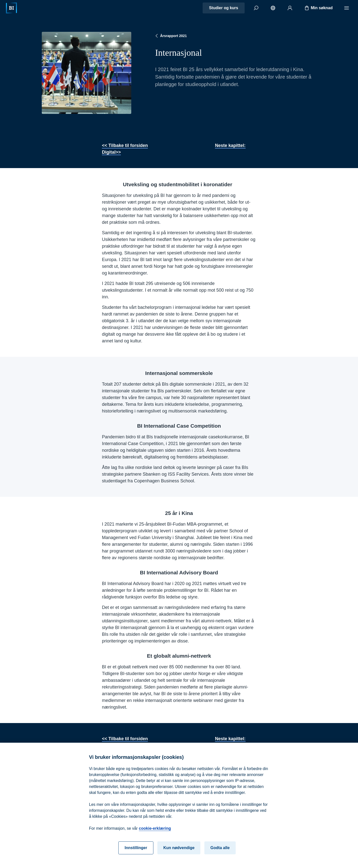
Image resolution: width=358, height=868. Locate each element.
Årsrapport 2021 (170, 36)
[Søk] (256, 8)
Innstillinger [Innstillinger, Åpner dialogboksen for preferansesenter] (136, 849)
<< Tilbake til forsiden (125, 145)
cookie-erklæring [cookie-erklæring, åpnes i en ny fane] (155, 830)
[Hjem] (11, 8)
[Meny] (347, 8)
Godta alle (220, 849)
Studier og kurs (224, 8)
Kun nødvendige (179, 849)
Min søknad (318, 8)
